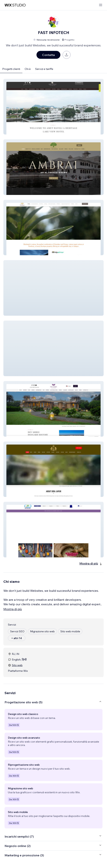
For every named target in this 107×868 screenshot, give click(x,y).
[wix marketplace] (15, 5)
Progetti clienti (11, 69)
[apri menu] (101, 5)
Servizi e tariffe (44, 69)
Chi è (28, 69)
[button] (53, 107)
